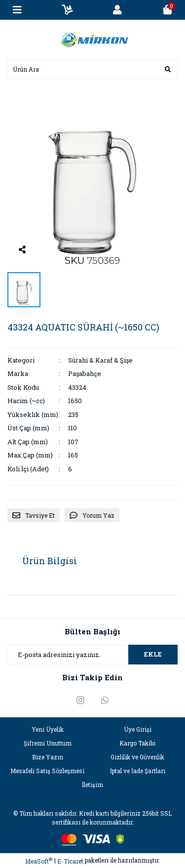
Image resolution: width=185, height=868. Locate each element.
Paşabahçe (85, 373)
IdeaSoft (39, 861)
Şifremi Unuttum (48, 743)
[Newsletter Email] (92, 655)
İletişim (92, 785)
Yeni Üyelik (48, 729)
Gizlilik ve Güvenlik (137, 757)
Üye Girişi (138, 729)
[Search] (92, 69)
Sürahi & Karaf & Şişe (100, 360)
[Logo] (93, 39)
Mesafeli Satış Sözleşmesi (47, 771)
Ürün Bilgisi (50, 561)
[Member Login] (117, 10)
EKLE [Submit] (153, 654)
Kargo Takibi (137, 743)
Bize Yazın (48, 757)
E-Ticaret (70, 861)
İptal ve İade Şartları (138, 771)
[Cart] (168, 10)
